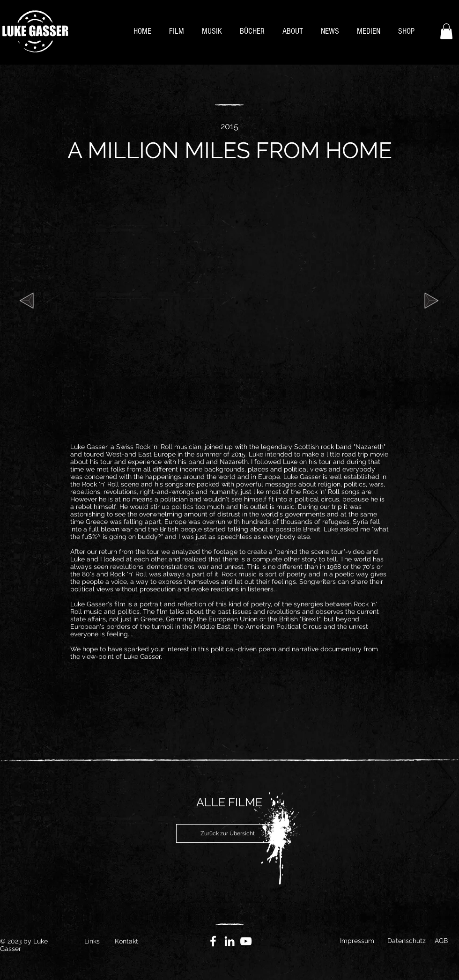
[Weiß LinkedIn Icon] (229, 941)
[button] (446, 31)
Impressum (357, 941)
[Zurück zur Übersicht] (228, 833)
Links (92, 941)
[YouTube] (246, 941)
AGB (441, 941)
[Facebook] (213, 941)
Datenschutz (407, 941)
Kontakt (126, 941)
